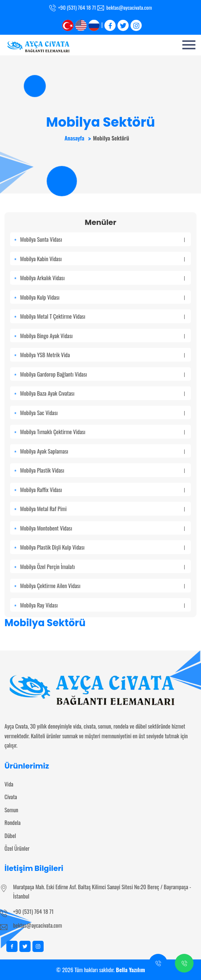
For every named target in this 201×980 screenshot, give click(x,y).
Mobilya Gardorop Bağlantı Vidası (103, 374)
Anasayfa (74, 138)
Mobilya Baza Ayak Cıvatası (103, 393)
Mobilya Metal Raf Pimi (103, 508)
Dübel (10, 835)
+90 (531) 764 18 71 (33, 911)
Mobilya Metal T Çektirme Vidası (103, 316)
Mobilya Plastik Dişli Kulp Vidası (103, 547)
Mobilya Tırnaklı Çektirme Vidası (103, 432)
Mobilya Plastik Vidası (103, 470)
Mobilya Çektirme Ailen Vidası (103, 585)
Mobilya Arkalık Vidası (103, 278)
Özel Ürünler (17, 848)
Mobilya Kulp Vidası (103, 297)
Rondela (12, 822)
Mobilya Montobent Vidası (103, 528)
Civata (11, 797)
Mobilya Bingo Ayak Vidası (103, 336)
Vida (9, 784)
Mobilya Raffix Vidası (103, 489)
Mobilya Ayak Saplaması (103, 451)
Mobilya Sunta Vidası (103, 239)
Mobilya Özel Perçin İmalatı (103, 566)
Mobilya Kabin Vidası (103, 259)
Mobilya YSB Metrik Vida (103, 355)
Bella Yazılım (131, 970)
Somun (11, 810)
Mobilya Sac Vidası (103, 412)
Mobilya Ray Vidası (103, 605)
